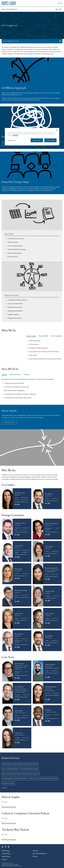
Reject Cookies (37, 140)
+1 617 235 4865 (23, 530)
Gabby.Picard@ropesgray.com (21, 740)
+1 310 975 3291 (25, 695)
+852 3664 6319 (25, 528)
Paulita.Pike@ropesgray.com (21, 620)
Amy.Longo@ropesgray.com (51, 598)
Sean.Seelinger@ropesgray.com (52, 501)
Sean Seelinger (49, 494)
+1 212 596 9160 (25, 595)
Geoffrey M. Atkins (20, 523)
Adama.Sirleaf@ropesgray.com (52, 718)
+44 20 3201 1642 (24, 498)
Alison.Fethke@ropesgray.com (52, 553)
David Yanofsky (19, 687)
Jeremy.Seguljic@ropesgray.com (21, 718)
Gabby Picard (19, 733)
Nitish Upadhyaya (50, 664)
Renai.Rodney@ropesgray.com (52, 620)
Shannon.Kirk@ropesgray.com (52, 577)
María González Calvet (51, 523)
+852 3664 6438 (25, 550)
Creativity (27, 374)
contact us (9, 422)
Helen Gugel (18, 569)
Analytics (4, 374)
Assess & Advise (31, 336)
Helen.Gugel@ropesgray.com (21, 576)
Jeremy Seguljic (19, 711)
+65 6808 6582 (24, 552)
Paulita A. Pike (19, 613)
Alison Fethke (49, 547)
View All (4, 802)
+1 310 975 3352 (25, 738)
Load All (4, 788)
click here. (16, 135)
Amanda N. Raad (20, 493)
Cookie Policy (6, 853)
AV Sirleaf (48, 710)
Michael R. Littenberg (21, 590)
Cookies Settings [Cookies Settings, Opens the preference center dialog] (12, 140)
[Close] (57, 130)
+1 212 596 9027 (25, 500)
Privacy (35, 856)
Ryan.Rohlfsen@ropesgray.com (21, 644)
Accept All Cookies (50, 140)
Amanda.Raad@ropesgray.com (21, 502)
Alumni (35, 851)
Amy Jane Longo (50, 591)
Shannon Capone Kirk (51, 568)
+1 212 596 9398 (25, 574)
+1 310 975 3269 (56, 596)
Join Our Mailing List (40, 853)
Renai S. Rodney (50, 613)
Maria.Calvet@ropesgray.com (51, 532)
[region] (32, 137)
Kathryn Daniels (19, 664)
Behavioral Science (15, 374)
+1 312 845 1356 (54, 618)
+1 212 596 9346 (55, 693)
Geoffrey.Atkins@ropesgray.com (22, 532)
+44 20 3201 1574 (55, 499)
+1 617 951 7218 (54, 574)
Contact (4, 859)
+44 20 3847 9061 (55, 671)
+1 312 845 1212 (24, 618)
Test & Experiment (57, 336)
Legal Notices (6, 856)
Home (4, 9)
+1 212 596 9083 (25, 716)
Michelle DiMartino (51, 687)
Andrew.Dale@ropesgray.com (21, 554)
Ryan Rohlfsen (19, 634)
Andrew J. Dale (19, 545)
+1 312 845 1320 (54, 551)
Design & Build (43, 336)
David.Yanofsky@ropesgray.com (21, 697)
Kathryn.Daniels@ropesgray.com (22, 675)
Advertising (5, 851)
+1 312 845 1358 (24, 639)
